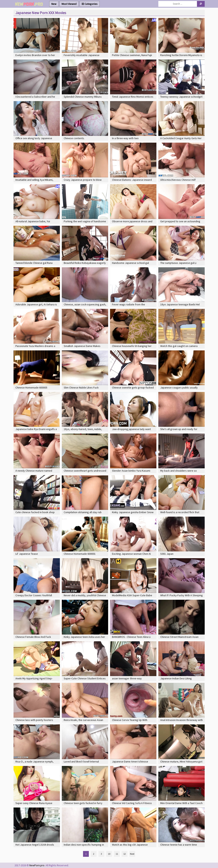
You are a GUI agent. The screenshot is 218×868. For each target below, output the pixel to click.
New (54, 4)
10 (109, 854)
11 (117, 854)
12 (125, 854)
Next (132, 854)
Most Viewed (69, 4)
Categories (90, 4)
